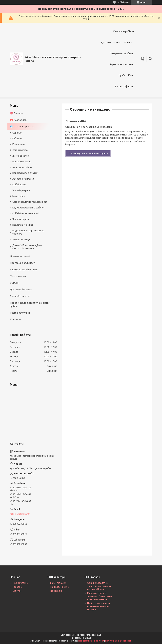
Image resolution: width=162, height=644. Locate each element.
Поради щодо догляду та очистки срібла (30, 304)
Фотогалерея (18, 276)
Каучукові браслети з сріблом (28, 208)
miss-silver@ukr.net (20, 514)
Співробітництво (20, 296)
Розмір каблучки (20, 313)
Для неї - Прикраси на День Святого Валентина (27, 247)
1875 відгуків (123, 2)
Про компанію (20, 583)
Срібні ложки (19, 185)
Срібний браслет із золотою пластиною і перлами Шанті (99, 586)
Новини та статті (20, 256)
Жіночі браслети (21, 156)
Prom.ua (97, 635)
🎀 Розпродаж (19, 120)
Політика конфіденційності (118, 641)
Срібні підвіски (20, 150)
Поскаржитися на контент (91, 641)
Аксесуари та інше (22, 167)
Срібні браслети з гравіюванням (30, 202)
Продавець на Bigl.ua (81, 638)
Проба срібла (126, 75)
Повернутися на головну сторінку (89, 153)
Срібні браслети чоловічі (26, 213)
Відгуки (15, 283)
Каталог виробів (122, 31)
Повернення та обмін (121, 53)
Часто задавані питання (24, 269)
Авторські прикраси (23, 179)
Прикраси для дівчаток (25, 173)
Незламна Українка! (23, 225)
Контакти (16, 319)
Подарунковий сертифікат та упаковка (28, 232)
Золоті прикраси (21, 190)
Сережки (17, 133)
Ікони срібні (19, 196)
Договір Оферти (124, 86)
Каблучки (17, 138)
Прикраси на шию (22, 162)
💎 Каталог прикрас (22, 127)
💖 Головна (17, 113)
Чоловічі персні (21, 219)
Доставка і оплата (111, 42)
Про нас (129, 42)
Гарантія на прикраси (122, 64)
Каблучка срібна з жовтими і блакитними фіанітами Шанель (100, 596)
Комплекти (19, 144)
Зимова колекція (21, 239)
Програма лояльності (23, 263)
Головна (17, 587)
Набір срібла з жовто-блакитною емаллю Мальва (99, 606)
